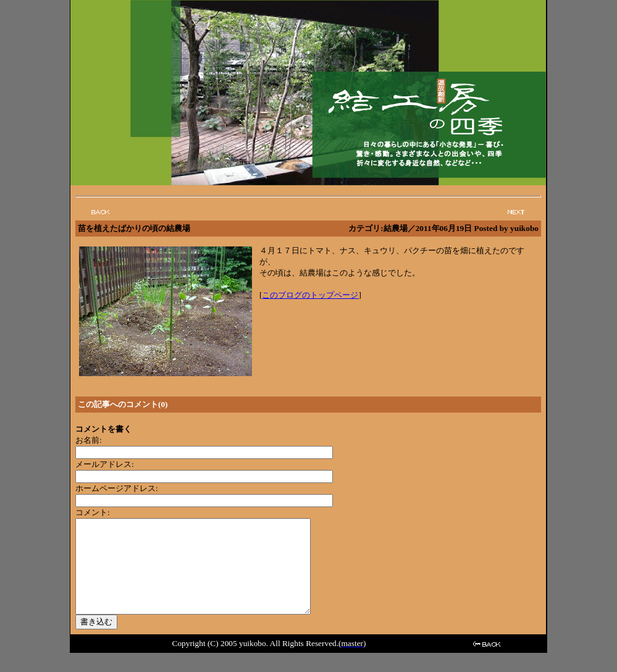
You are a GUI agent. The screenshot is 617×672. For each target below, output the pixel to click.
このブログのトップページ (310, 295)
